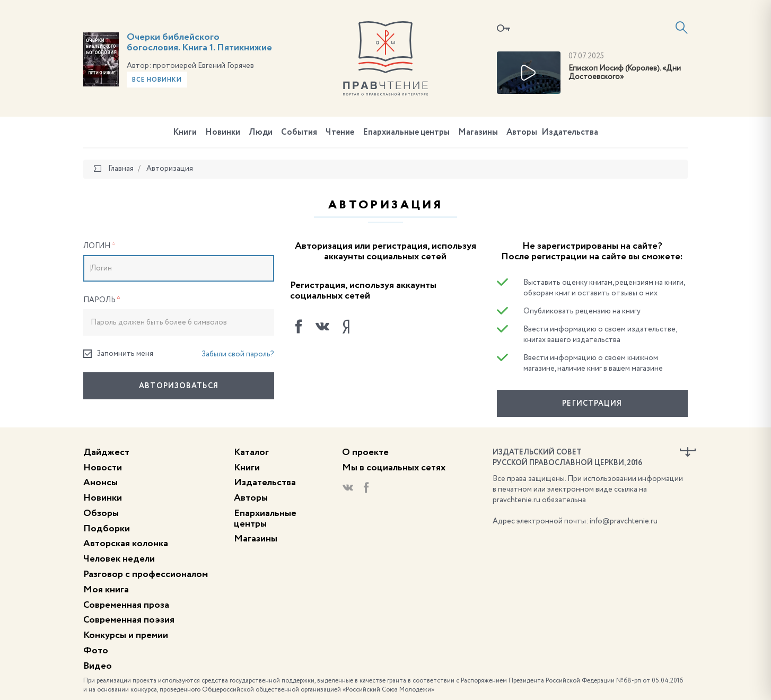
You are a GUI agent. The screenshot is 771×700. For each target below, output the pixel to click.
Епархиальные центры (406, 133)
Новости (103, 468)
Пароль (102, 300)
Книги (185, 133)
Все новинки (157, 80)
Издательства (570, 133)
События (299, 133)
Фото (96, 651)
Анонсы (100, 483)
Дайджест (106, 452)
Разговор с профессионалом (146, 574)
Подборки (107, 529)
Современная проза (126, 605)
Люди (261, 133)
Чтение (340, 133)
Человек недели (119, 559)
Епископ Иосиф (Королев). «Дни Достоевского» (625, 73)
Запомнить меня (118, 354)
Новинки (223, 133)
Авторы (522, 133)
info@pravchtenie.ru (624, 521)
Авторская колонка (126, 544)
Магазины (478, 133)
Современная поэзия (129, 620)
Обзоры (101, 513)
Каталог (251, 452)
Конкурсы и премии (126, 635)
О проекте (365, 452)
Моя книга (106, 590)
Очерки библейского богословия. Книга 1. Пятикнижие (199, 42)
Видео (98, 666)
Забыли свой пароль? (238, 354)
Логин (99, 246)
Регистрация (592, 404)
